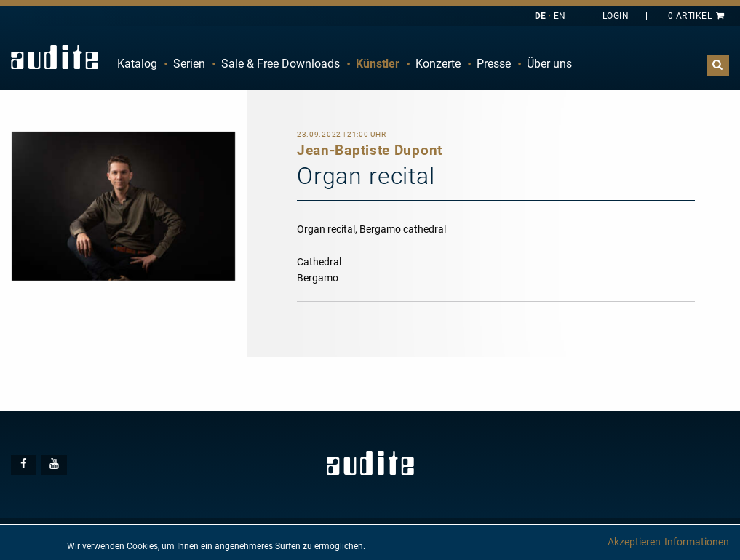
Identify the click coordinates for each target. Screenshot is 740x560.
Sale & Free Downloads (281, 64)
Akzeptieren (634, 542)
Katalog (137, 64)
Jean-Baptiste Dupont (370, 150)
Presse (494, 64)
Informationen (697, 542)
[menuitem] (137, 64)
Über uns (549, 64)
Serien (189, 64)
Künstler (378, 64)
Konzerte (438, 64)
